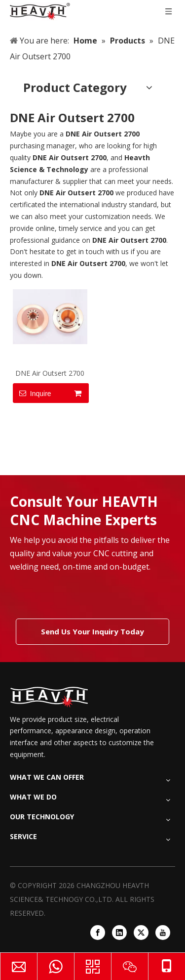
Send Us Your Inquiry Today (92, 631)
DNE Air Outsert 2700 (50, 373)
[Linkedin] (119, 933)
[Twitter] (141, 933)
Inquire (32, 393)
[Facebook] (98, 933)
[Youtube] (163, 933)
